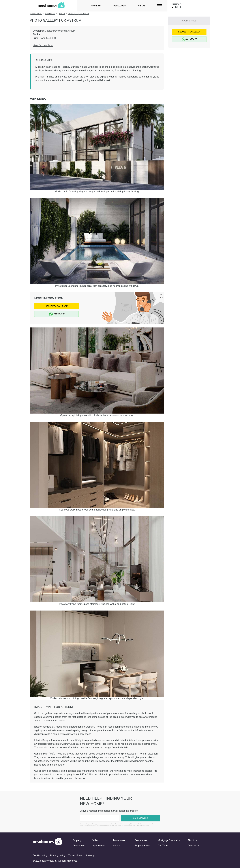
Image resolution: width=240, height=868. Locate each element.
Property (96, 6)
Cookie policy (40, 856)
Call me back (141, 818)
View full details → (43, 45)
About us (192, 840)
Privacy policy (58, 856)
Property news (142, 846)
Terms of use (75, 856)
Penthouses (141, 840)
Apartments (99, 846)
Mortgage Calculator (169, 840)
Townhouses (120, 840)
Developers (120, 6)
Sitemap (90, 856)
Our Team (163, 846)
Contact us (193, 846)
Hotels (116, 846)
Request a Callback (57, 306)
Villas (142, 6)
